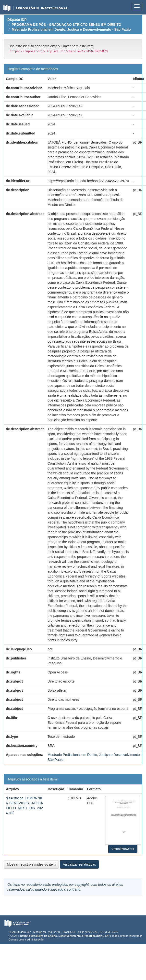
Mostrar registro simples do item (31, 864)
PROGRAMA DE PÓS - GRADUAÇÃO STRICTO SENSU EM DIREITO (67, 25)
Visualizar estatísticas (79, 864)
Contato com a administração (26, 940)
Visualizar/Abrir (123, 849)
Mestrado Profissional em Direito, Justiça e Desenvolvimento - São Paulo (71, 29)
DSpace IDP (17, 20)
